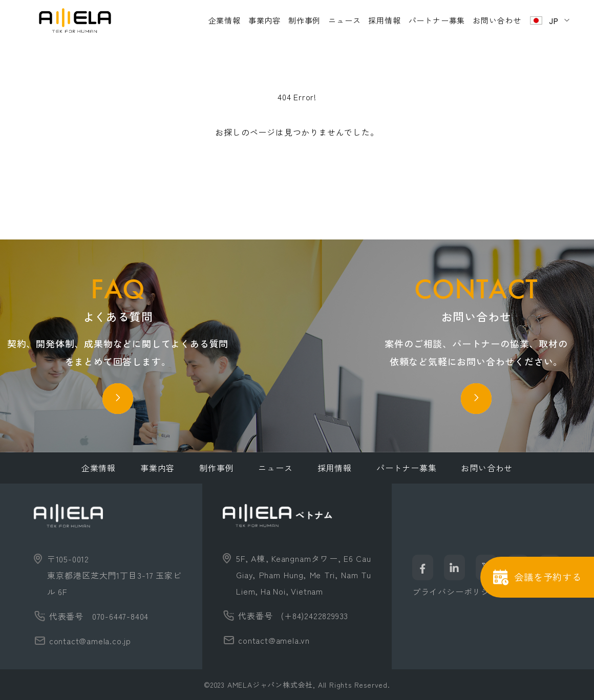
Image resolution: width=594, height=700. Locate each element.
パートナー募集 (437, 20)
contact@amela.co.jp (90, 641)
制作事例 (304, 20)
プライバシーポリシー (455, 592)
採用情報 (384, 20)
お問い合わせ (497, 20)
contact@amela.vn (274, 640)
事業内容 (264, 20)
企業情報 (225, 20)
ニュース (344, 20)
